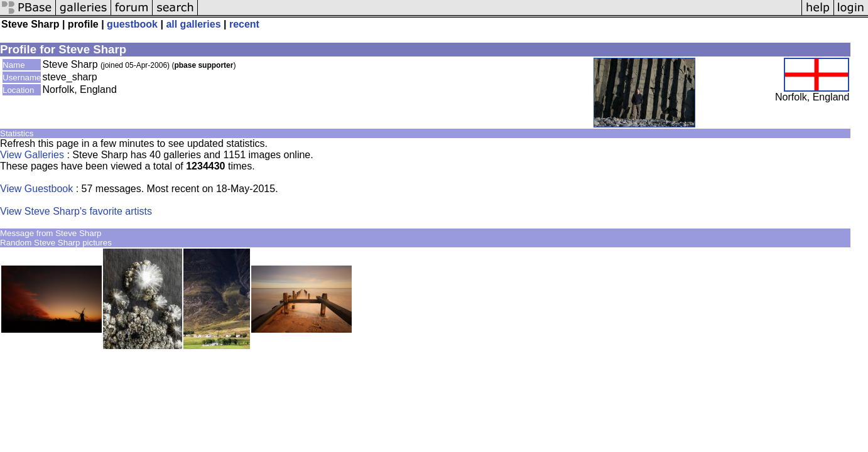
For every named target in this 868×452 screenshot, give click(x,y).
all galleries (193, 24)
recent (244, 24)
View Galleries (32, 155)
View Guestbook (36, 189)
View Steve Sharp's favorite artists (76, 211)
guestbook (132, 24)
